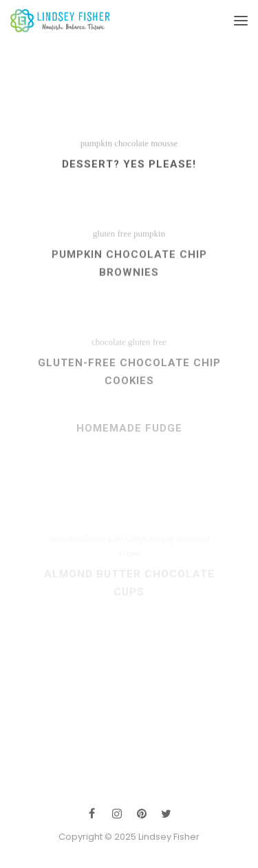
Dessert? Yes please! (129, 169)
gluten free (112, 241)
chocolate (109, 353)
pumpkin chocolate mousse (129, 148)
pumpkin (149, 241)
